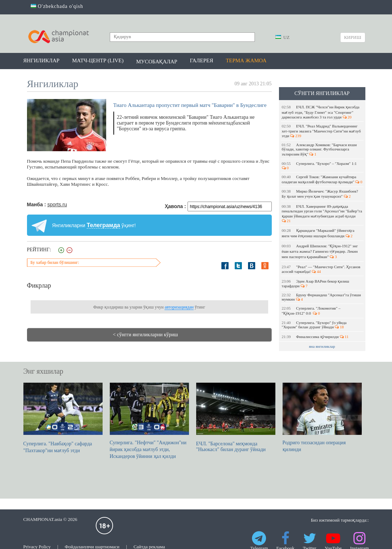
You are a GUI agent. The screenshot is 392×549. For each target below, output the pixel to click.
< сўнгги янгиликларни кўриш (146, 335)
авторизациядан (179, 307)
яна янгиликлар (322, 346)
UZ (283, 37)
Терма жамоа (246, 60)
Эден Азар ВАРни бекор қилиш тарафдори (316, 283)
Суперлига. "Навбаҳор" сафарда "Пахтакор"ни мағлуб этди (63, 418)
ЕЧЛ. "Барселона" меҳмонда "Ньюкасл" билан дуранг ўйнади (236, 417)
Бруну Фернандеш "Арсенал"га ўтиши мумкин (321, 297)
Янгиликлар (42, 60)
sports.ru (57, 204)
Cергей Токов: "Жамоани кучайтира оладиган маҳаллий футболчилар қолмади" (322, 179)
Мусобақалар (157, 62)
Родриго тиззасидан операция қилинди (322, 417)
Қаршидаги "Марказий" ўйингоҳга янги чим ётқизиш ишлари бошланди (318, 233)
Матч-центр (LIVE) (98, 60)
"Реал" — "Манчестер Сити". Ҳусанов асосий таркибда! (321, 269)
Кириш (353, 37)
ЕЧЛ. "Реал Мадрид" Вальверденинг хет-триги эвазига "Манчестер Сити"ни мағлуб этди (321, 131)
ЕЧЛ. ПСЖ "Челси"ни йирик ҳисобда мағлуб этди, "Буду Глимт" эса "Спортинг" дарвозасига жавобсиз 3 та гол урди (321, 112)
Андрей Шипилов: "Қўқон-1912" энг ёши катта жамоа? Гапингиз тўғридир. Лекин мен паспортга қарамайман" (320, 251)
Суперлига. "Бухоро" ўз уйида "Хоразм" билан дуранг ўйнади (314, 325)
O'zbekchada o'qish (57, 6)
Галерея (201, 60)
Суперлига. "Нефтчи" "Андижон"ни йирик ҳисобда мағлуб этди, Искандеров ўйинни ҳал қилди (149, 421)
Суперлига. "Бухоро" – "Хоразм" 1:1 (320, 166)
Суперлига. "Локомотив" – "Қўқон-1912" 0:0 (311, 311)
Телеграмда (103, 225)
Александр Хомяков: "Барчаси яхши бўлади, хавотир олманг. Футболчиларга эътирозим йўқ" (319, 149)
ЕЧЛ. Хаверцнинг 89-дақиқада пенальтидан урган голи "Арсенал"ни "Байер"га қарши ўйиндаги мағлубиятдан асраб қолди (322, 213)
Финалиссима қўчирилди (315, 337)
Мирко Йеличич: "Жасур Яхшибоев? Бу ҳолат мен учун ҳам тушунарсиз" (320, 194)
